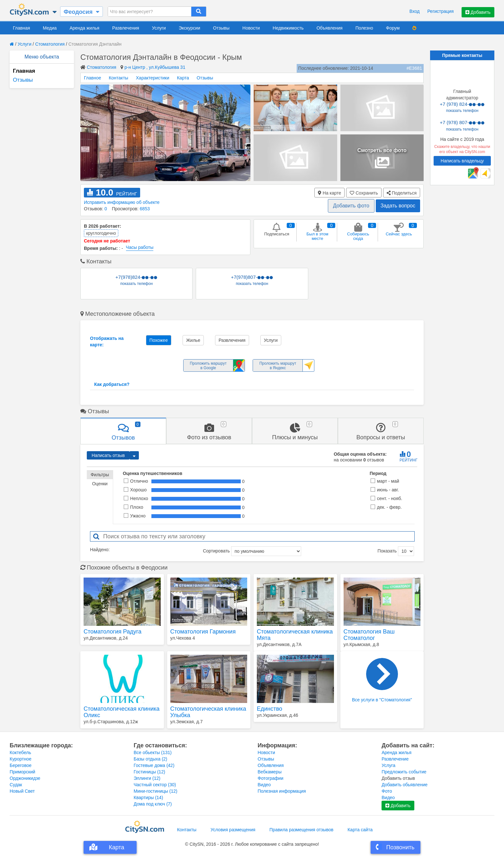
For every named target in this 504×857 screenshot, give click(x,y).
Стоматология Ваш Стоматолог (369, 635)
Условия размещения (233, 830)
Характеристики (153, 78)
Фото (387, 791)
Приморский (22, 772)
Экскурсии (189, 28)
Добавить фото (351, 206)
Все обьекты (153, 752)
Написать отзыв (108, 455)
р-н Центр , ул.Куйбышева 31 (155, 67)
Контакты (118, 78)
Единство (270, 709)
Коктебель (20, 752)
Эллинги (147, 778)
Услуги (159, 28)
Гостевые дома (154, 765)
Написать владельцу (462, 161)
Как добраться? (112, 384)
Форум (393, 28)
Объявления (330, 28)
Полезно (364, 28)
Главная (21, 28)
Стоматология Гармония (203, 632)
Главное (93, 78)
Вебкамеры (270, 772)
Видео (264, 785)
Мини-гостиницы (156, 791)
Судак (16, 785)
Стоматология (50, 44)
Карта (183, 78)
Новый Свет (22, 791)
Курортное (21, 759)
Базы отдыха (151, 759)
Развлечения (126, 28)
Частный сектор (155, 785)
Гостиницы (149, 772)
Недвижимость (288, 28)
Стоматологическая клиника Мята (295, 635)
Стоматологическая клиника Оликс (122, 712)
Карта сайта (360, 830)
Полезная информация (282, 791)
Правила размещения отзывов (301, 830)
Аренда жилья (84, 28)
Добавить (478, 12)
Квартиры (148, 798)
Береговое (21, 765)
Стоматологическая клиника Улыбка (208, 712)
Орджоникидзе (25, 778)
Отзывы (221, 28)
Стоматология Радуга (113, 632)
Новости (251, 28)
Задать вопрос (398, 206)
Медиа (50, 28)
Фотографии (271, 778)
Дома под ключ (153, 804)
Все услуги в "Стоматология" (382, 680)
